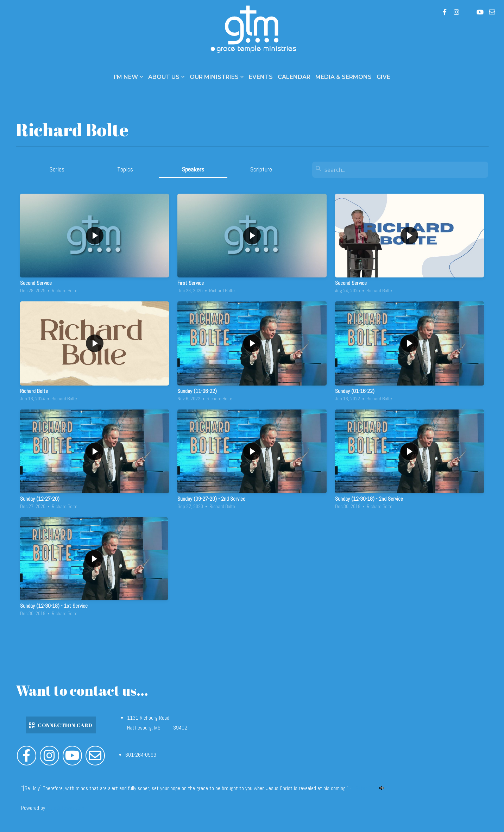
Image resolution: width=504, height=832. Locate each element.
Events (261, 77)
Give (383, 77)
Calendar (294, 77)
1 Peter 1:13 (365, 788)
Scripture (261, 169)
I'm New (128, 77)
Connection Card (60, 725)
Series (57, 169)
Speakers (193, 169)
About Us (166, 77)
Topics (125, 169)
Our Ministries (217, 77)
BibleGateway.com (65, 808)
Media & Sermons (344, 77)
